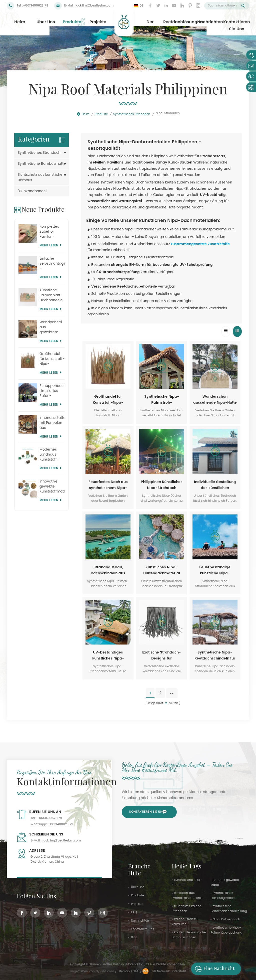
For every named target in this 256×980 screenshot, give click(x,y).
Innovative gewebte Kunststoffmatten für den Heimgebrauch (52, 487)
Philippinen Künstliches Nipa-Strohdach (162, 485)
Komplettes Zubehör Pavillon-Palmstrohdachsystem (52, 232)
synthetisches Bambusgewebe (222, 896)
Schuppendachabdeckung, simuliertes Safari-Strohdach (52, 391)
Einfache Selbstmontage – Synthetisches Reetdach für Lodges (52, 264)
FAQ (134, 912)
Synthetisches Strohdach (132, 114)
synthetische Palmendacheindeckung (229, 909)
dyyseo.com (105, 971)
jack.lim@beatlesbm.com (94, 6)
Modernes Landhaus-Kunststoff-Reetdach (49, 455)
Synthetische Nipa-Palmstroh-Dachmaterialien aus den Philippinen (162, 400)
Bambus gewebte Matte (225, 883)
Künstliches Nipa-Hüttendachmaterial (162, 570)
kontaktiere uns (142, 929)
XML (136, 971)
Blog (134, 937)
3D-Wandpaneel (32, 191)
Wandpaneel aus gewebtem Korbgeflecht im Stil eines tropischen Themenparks (51, 327)
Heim (20, 22)
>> (172, 693)
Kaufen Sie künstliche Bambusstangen (189, 935)
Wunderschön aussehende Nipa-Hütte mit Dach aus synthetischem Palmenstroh (215, 400)
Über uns (46, 22)
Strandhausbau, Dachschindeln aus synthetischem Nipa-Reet (108, 570)
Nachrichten (210, 22)
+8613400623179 (36, 6)
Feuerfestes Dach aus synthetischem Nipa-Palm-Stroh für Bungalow (108, 485)
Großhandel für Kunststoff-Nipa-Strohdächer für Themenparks (108, 400)
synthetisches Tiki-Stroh (187, 883)
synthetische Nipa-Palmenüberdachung (226, 930)
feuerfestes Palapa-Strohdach (187, 909)
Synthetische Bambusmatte (42, 164)
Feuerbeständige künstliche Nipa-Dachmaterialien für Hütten (215, 570)
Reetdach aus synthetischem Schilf (187, 896)
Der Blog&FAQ (150, 26)
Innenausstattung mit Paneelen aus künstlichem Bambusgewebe (52, 423)
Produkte (72, 22)
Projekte (98, 22)
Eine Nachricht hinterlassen (213, 969)
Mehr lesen (50, 245)
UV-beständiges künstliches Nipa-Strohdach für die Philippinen (108, 655)
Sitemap (124, 971)
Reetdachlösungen (183, 22)
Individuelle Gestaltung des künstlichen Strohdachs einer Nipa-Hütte (215, 485)
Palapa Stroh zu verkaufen (185, 922)
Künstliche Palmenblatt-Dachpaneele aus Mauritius (51, 295)
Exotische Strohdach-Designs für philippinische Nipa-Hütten (161, 655)
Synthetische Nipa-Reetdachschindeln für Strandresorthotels (215, 655)
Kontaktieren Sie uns (237, 26)
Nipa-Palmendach (226, 919)
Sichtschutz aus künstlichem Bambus (42, 177)
